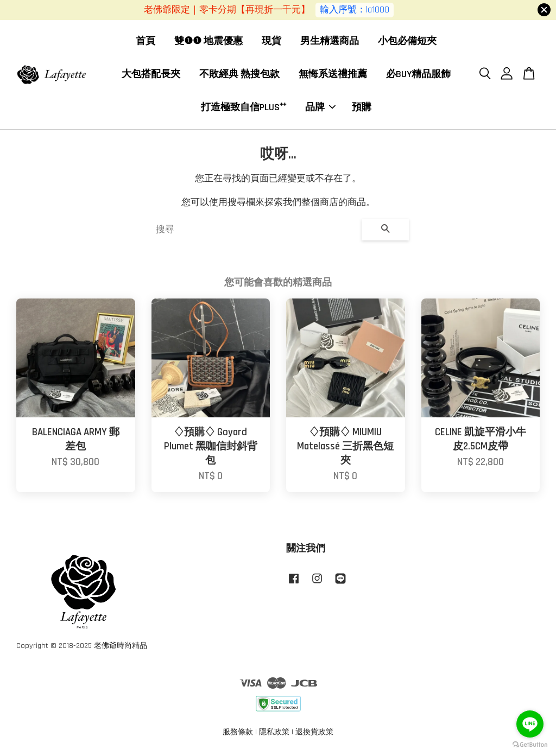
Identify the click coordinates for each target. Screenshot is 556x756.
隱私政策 (274, 733)
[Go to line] (530, 724)
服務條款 (238, 733)
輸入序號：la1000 (355, 10)
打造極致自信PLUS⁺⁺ (244, 107)
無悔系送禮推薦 (333, 74)
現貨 (271, 42)
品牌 (320, 107)
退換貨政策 (314, 733)
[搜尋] (254, 230)
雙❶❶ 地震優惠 (208, 42)
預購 (362, 107)
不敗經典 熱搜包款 (239, 74)
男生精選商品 (330, 42)
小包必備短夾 (407, 42)
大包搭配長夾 (151, 74)
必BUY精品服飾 (418, 74)
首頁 (146, 42)
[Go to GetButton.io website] (530, 745)
